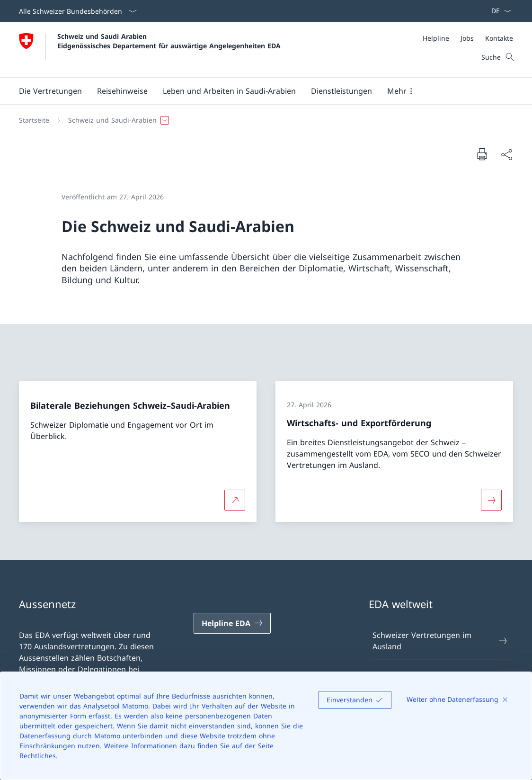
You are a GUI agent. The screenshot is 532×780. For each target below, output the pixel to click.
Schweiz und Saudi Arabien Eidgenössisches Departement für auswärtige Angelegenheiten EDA (169, 41)
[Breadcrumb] (262, 120)
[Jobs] (467, 38)
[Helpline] (436, 38)
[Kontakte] (499, 38)
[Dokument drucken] (482, 154)
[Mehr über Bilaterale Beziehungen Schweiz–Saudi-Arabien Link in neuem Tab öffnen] (235, 500)
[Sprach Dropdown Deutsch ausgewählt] (498, 11)
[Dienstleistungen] (341, 91)
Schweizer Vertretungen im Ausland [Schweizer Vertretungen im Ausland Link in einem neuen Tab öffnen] (440, 641)
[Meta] (468, 38)
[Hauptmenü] (258, 91)
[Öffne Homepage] (150, 49)
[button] (50, 91)
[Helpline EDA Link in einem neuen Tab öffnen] (232, 623)
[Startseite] (34, 120)
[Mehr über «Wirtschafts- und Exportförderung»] (491, 500)
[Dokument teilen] (506, 154)
